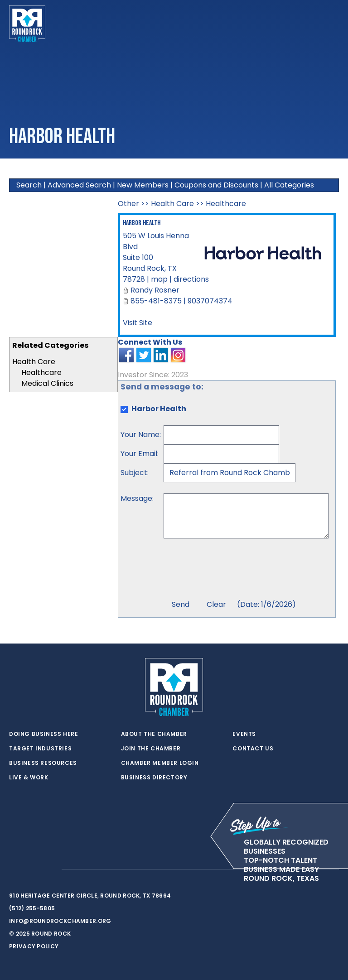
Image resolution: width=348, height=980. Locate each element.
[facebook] (32, 870)
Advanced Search (79, 185)
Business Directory (154, 778)
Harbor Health (142, 223)
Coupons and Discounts (216, 185)
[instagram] (50, 870)
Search (29, 185)
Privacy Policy (34, 946)
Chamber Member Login (160, 763)
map (159, 279)
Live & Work (29, 778)
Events (244, 734)
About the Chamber (154, 734)
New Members (143, 185)
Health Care (34, 362)
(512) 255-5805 (32, 908)
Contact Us (253, 749)
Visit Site (138, 323)
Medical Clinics (47, 383)
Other (128, 204)
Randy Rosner (155, 290)
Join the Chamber (151, 749)
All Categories (289, 185)
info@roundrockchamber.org (60, 921)
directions (191, 279)
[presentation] (232, 570)
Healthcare (41, 372)
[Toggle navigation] (332, 24)
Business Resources (43, 763)
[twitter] (14, 870)
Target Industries (40, 749)
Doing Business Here (43, 734)
